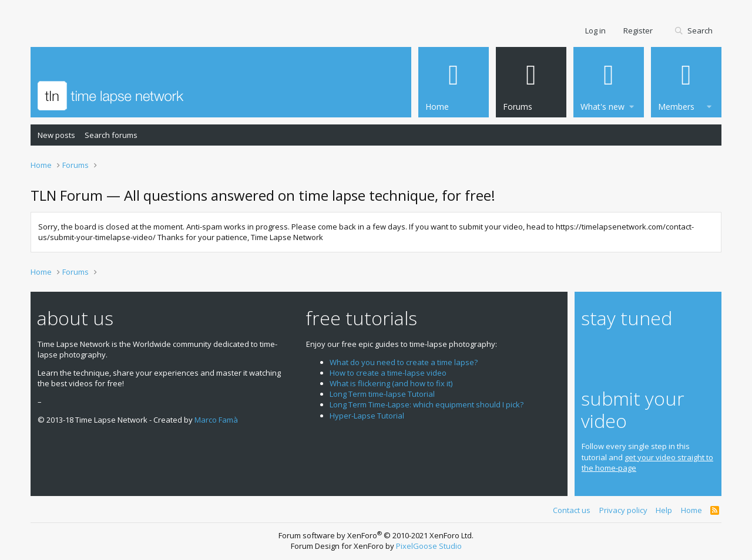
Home (691, 510)
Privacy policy (623, 510)
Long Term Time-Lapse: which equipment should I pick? (427, 404)
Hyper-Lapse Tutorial (367, 416)
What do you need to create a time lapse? (404, 362)
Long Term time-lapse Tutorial (382, 394)
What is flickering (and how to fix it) (391, 383)
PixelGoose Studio (429, 546)
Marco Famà (216, 420)
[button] (632, 105)
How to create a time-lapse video (388, 373)
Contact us (572, 510)
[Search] (693, 31)
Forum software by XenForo (376, 535)
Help (664, 510)
